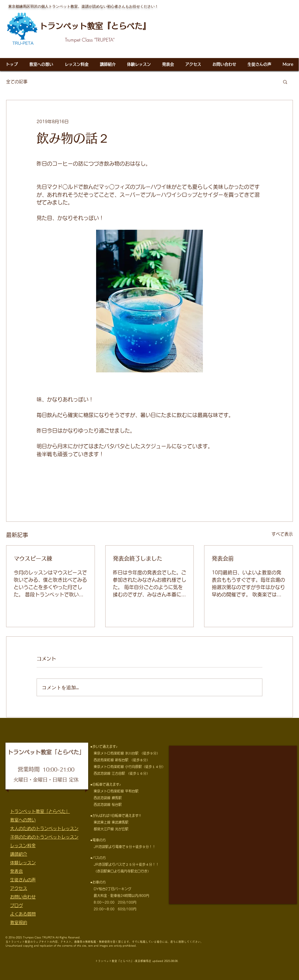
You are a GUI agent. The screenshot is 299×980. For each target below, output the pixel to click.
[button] (285, 82)
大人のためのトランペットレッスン (44, 828)
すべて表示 (282, 534)
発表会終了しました (138, 558)
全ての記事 (17, 82)
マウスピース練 (33, 558)
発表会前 (223, 558)
